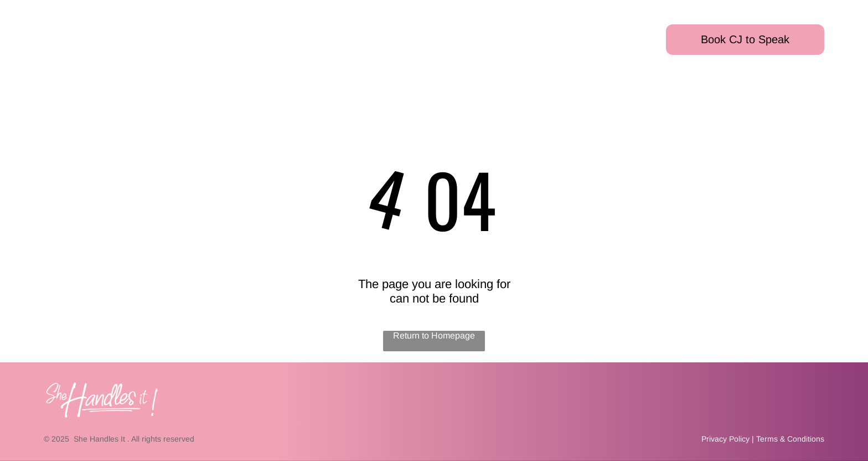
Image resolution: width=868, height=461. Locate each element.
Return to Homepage (434, 335)
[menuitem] (59, 29)
